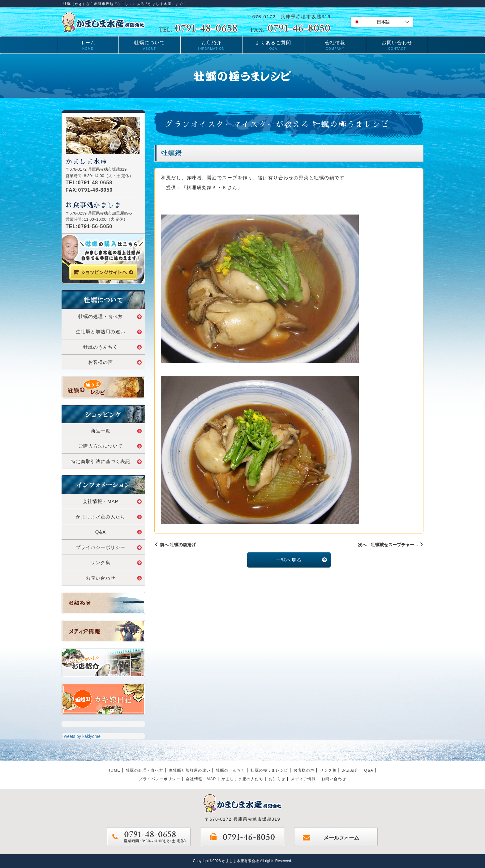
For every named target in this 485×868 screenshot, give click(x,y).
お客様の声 (115, 362)
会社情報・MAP (112, 501)
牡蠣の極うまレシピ (269, 770)
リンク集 (116, 562)
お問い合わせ (114, 578)
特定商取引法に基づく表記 (106, 461)
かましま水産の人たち (109, 517)
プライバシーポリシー (109, 547)
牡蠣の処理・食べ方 (110, 316)
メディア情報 (303, 779)
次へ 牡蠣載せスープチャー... (391, 545)
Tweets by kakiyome (81, 736)
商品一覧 (116, 431)
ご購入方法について (110, 446)
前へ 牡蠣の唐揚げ (175, 545)
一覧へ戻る (302, 560)
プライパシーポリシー (159, 779)
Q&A (119, 532)
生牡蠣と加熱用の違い (109, 332)
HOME (114, 770)
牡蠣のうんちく (113, 347)
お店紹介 (350, 770)
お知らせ (277, 779)
